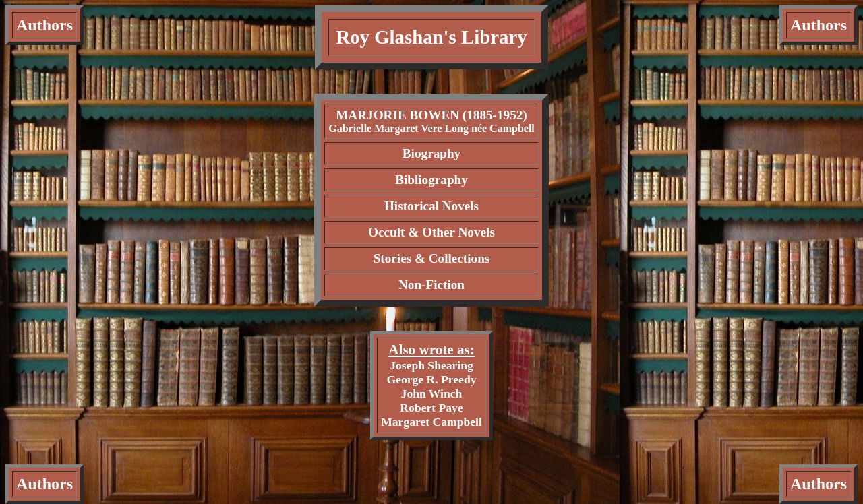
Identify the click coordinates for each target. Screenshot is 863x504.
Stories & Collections (432, 258)
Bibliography (431, 180)
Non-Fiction (431, 285)
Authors (44, 25)
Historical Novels (431, 206)
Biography (431, 153)
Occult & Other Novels (431, 232)
